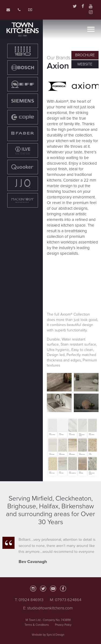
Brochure (85, 55)
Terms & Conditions (37, 625)
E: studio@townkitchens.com (48, 608)
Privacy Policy (63, 625)
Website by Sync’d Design (48, 635)
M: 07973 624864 (66, 600)
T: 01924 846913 (29, 600)
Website (85, 64)
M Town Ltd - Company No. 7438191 (48, 620)
